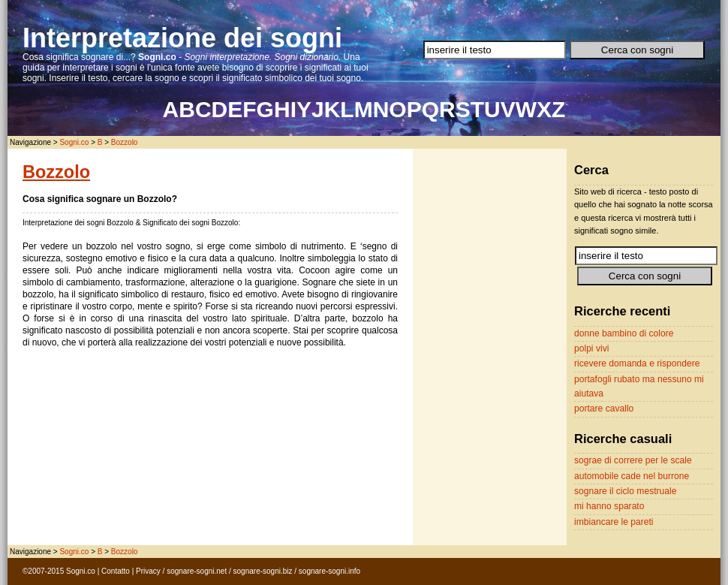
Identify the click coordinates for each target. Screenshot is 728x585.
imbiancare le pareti (614, 522)
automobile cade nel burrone (632, 476)
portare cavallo (604, 409)
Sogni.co (74, 142)
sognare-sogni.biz (263, 571)
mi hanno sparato (609, 506)
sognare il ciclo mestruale (625, 491)
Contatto (116, 571)
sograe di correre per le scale (633, 460)
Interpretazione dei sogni (182, 38)
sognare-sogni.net (197, 571)
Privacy (148, 571)
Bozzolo (125, 142)
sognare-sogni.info (329, 571)
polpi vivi (591, 348)
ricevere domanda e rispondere (637, 363)
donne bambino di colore (624, 333)
